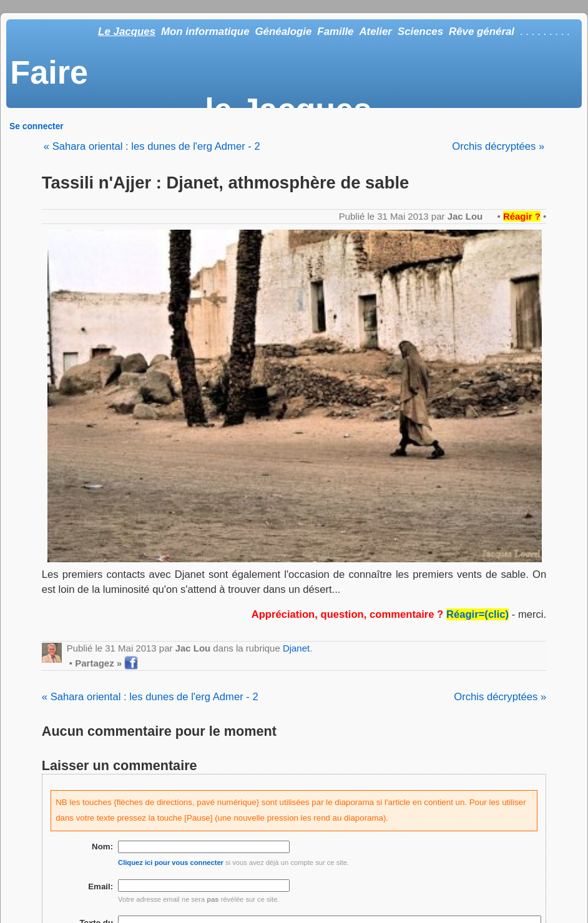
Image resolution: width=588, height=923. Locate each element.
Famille (335, 32)
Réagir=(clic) (478, 614)
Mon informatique (205, 32)
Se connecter (37, 126)
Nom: (102, 847)
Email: (100, 886)
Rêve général (482, 32)
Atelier (375, 32)
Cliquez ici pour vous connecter (171, 862)
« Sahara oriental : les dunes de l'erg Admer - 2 (152, 146)
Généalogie (283, 32)
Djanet (296, 648)
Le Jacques (127, 32)
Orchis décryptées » (498, 146)
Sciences (420, 32)
